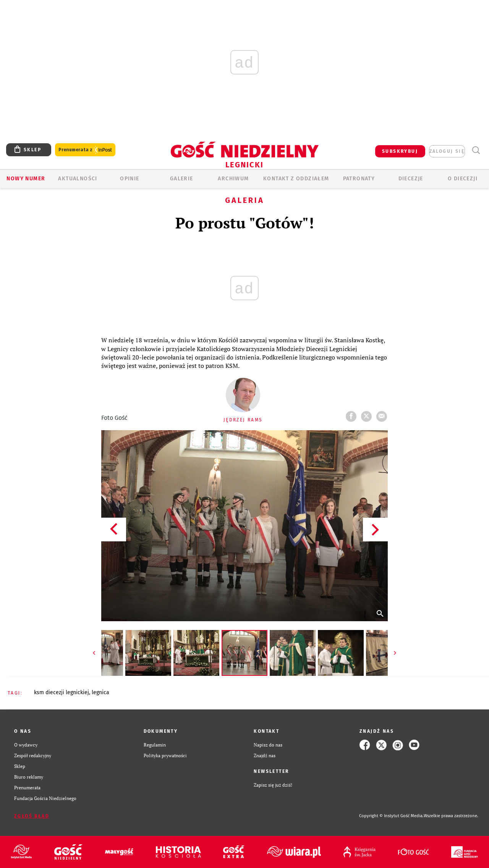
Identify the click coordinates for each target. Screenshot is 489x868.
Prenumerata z (85, 150)
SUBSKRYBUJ (400, 151)
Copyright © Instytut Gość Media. (391, 816)
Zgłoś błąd (32, 816)
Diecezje (411, 179)
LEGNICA (100, 692)
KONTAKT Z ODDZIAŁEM (296, 179)
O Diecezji (463, 179)
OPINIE (130, 179)
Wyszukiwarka (476, 150)
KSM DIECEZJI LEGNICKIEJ (62, 692)
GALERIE (182, 179)
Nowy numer (26, 179)
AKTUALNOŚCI (78, 179)
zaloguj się (447, 151)
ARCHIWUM (233, 179)
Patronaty (359, 179)
